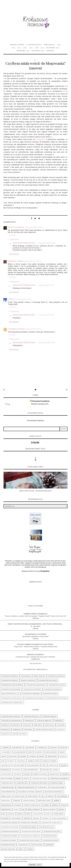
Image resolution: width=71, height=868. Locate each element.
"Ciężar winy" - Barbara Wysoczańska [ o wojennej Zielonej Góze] (35, 647)
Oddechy (51, 796)
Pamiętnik (16, 730)
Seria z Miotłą (38, 814)
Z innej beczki (23, 845)
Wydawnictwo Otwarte (32, 689)
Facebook (33, 756)
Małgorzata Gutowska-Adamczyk (30, 792)
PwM (23, 809)
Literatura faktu (7, 783)
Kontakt (50, 51)
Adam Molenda (17, 748)
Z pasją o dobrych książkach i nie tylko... (36, 644)
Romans (15, 725)
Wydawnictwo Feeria (9, 676)
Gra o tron (20, 765)
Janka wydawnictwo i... (9, 694)
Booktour (64, 748)
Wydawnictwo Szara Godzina (11, 685)
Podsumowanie (6, 805)
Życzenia (30, 849)
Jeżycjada (46, 770)
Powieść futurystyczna (44, 730)
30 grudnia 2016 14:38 (47, 243)
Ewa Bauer (13, 756)
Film (3, 761)
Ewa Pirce (23, 756)
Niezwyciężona (33, 796)
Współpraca (49, 45)
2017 (42, 48)
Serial (49, 814)
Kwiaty (26, 779)
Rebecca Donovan (34, 809)
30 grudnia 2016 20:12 (33, 261)
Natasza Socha (20, 796)
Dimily (62, 752)
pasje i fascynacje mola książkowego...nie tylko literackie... (35, 624)
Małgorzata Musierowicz (54, 792)
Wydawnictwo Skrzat (52, 689)
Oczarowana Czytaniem (35, 634)
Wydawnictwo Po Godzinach (11, 702)
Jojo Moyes (17, 774)
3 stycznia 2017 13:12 (46, 315)
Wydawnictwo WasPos (9, 680)
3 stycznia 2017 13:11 (46, 285)
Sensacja (48, 725)
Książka (18, 779)
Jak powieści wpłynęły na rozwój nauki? (36, 636)
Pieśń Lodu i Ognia (44, 801)
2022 (14, 48)
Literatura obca (48, 716)
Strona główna (17, 45)
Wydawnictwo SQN (49, 694)
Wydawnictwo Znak (55, 676)
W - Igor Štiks (35, 626)
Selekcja (11, 814)
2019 (31, 48)
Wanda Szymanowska (59, 818)
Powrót (46, 805)
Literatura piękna (43, 721)
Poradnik (27, 730)
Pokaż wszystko (35, 664)
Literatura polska (30, 716)
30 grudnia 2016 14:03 (34, 227)
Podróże (58, 721)
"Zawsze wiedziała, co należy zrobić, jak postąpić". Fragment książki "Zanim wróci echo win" (35, 616)
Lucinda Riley (42, 787)
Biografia (5, 730)
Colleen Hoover (20, 752)
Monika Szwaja (6, 796)
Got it (39, 865)
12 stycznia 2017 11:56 (47, 343)
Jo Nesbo (55, 770)
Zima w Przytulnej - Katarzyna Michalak (35, 491)
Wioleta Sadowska (16, 227)
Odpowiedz (12, 235)
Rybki (3, 814)
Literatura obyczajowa (10, 716)
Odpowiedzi (15, 239)
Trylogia (36, 818)
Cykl (30, 752)
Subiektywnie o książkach (36, 614)
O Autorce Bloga (34, 45)
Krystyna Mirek (7, 779)
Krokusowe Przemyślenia (24, 243)
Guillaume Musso (33, 765)
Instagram (5, 770)
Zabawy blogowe (37, 845)
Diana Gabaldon (51, 752)
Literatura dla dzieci (40, 779)
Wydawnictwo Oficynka (47, 680)
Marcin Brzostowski (8, 792)
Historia (4, 725)
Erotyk (4, 756)
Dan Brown (39, 752)
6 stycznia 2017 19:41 (33, 329)
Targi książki (16, 818)
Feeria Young (38, 676)
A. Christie (5, 748)
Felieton (60, 730)
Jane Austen (16, 770)
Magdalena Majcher (57, 787)
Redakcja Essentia (35, 655)
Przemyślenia (6, 809)
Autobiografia (42, 748)
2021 (19, 48)
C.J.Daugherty (6, 752)
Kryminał (28, 721)
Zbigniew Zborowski (8, 849)
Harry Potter (53, 765)
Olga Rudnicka (62, 796)
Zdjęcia (21, 849)
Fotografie (21, 761)
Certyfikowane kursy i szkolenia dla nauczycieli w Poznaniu (35, 657)
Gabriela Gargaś (34, 761)
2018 (37, 48)
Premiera (55, 805)
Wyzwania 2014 (38, 51)
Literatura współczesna (26, 787)
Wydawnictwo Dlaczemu (34, 698)
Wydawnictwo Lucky (56, 685)
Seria (29, 814)
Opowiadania (6, 801)
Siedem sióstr (59, 814)
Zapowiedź (49, 845)
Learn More (32, 865)
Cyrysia (11, 299)
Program (64, 805)
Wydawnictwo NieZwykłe (10, 689)
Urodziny (46, 818)
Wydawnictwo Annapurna (35, 685)
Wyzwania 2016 (53, 48)
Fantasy (26, 725)
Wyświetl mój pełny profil (40, 404)
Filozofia (5, 734)
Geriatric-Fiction (19, 734)
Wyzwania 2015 (23, 51)
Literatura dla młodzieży (10, 721)
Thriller (37, 725)
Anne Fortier (30, 748)
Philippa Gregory (29, 801)
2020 (25, 48)
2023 (59, 45)
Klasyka (60, 725)
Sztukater (25, 676)
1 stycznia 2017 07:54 (23, 299)
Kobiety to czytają (40, 774)
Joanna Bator (6, 774)
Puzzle (16, 809)
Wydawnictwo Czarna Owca (11, 698)
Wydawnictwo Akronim (30, 694)
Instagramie (40, 139)
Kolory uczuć (55, 774)
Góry (44, 765)
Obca (43, 796)
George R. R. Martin (49, 761)
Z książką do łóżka (16, 329)
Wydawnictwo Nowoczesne (56, 698)
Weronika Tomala (16, 261)
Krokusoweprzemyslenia (35, 420)
